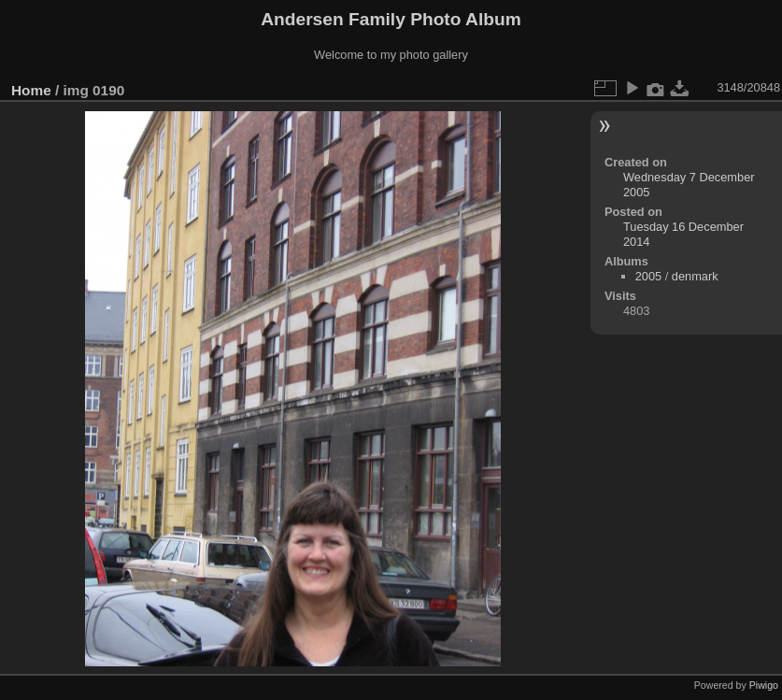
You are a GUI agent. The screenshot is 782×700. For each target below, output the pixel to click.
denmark (695, 276)
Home (31, 90)
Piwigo (764, 685)
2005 (648, 276)
